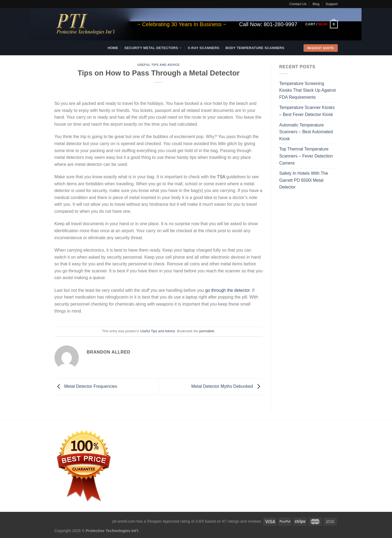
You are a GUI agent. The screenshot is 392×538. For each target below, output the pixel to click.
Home (113, 48)
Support (332, 4)
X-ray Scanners (204, 48)
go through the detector (228, 290)
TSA (221, 177)
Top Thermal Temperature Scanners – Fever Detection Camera (306, 156)
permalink (207, 331)
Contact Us (298, 4)
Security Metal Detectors (153, 48)
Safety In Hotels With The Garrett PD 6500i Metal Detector (304, 180)
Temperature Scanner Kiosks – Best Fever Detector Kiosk (307, 111)
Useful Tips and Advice (158, 65)
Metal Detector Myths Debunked (227, 386)
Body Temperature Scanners (255, 48)
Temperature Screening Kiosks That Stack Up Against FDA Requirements (308, 90)
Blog (316, 4)
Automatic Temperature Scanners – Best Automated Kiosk (306, 132)
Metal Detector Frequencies (86, 386)
